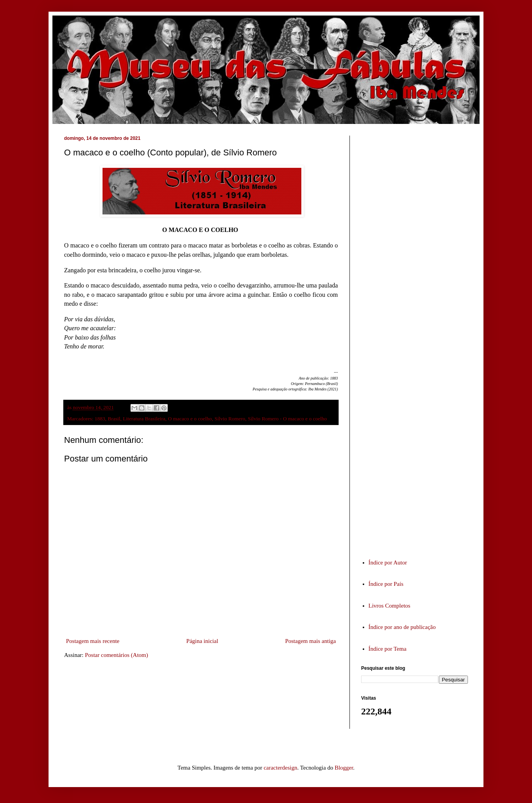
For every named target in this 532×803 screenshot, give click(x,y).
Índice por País (386, 584)
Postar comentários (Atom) (116, 655)
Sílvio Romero (230, 419)
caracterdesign (281, 768)
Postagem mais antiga (310, 641)
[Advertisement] (419, 340)
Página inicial (202, 641)
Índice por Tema (388, 649)
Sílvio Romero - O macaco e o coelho (287, 419)
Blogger (344, 768)
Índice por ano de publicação (402, 627)
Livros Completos (389, 606)
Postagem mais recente (93, 641)
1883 (100, 419)
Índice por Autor (388, 563)
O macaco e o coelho (190, 419)
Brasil (114, 419)
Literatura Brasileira (144, 419)
